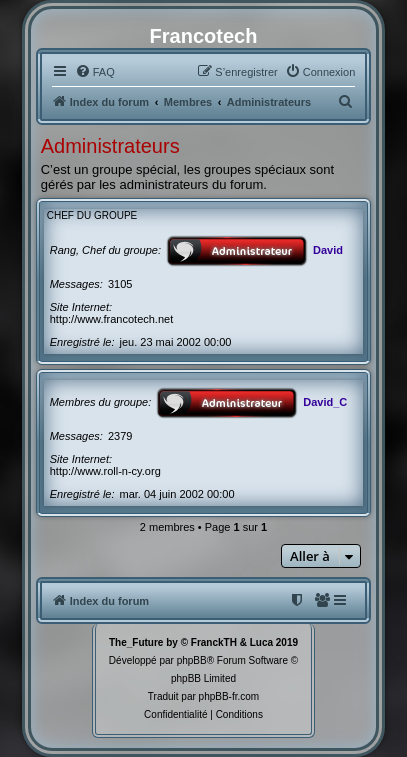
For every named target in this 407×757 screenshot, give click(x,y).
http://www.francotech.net (112, 319)
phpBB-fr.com (229, 696)
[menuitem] (95, 72)
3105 (120, 284)
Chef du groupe (92, 215)
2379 (120, 436)
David (328, 250)
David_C (325, 402)
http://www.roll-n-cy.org (105, 471)
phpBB (192, 660)
